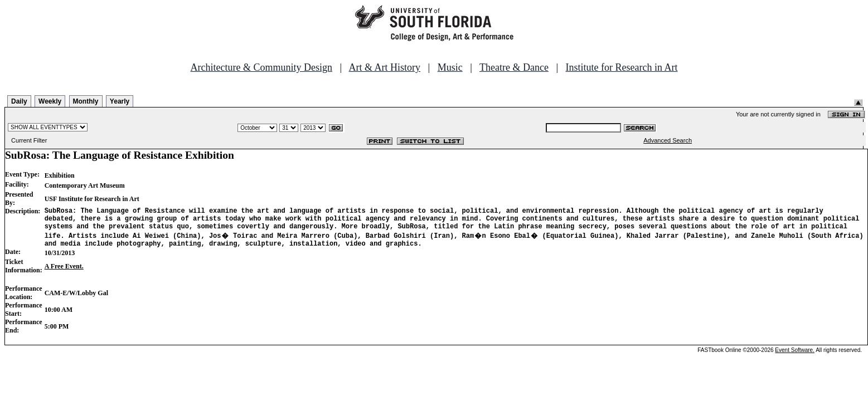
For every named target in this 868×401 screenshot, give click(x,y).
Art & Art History (385, 67)
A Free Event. (64, 273)
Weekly (50, 101)
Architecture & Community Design (261, 67)
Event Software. (795, 357)
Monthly (86, 101)
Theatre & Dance (514, 67)
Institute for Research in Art (622, 67)
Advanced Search (668, 140)
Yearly (120, 101)
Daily (19, 101)
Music (450, 67)
